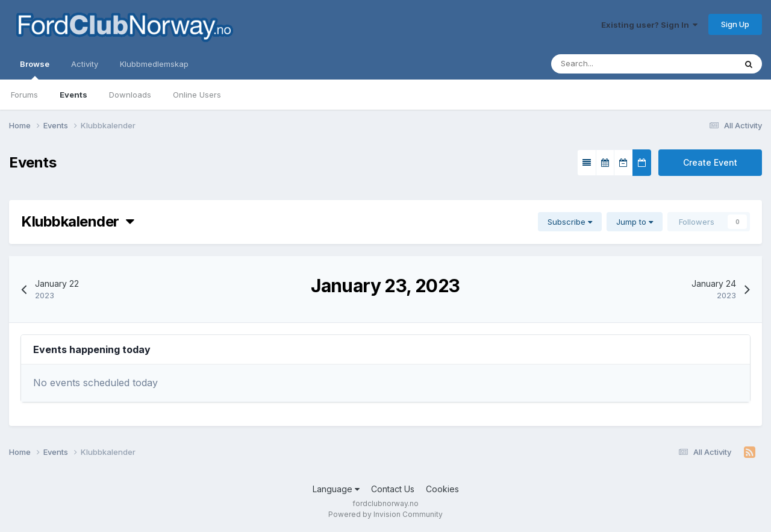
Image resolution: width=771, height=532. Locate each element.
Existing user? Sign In (649, 25)
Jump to (635, 222)
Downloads (130, 95)
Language (336, 489)
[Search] (607, 64)
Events (73, 95)
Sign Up (735, 24)
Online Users (197, 95)
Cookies (442, 489)
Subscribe (570, 222)
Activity (85, 64)
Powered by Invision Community (385, 514)
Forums (24, 95)
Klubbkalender (77, 221)
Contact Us (393, 489)
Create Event (710, 162)
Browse (35, 69)
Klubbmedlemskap (154, 64)
